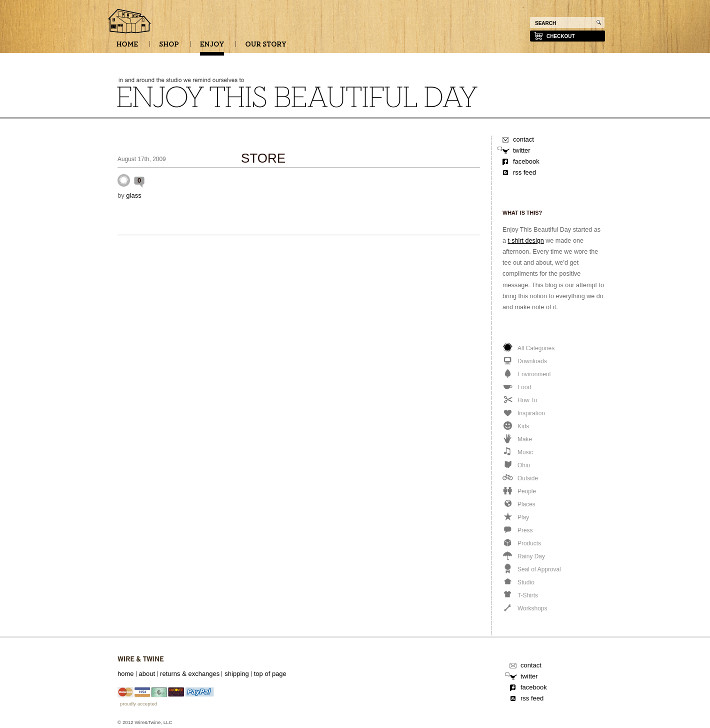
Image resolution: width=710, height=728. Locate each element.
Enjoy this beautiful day (130, 22)
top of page (270, 674)
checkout (561, 36)
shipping (236, 674)
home (126, 674)
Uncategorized (124, 180)
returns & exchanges (190, 674)
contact (523, 139)
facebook (526, 161)
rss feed (524, 172)
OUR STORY (266, 48)
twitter (522, 150)
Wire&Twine (141, 659)
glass (133, 195)
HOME (127, 48)
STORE (263, 158)
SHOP (169, 48)
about (147, 674)
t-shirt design (526, 241)
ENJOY (212, 48)
